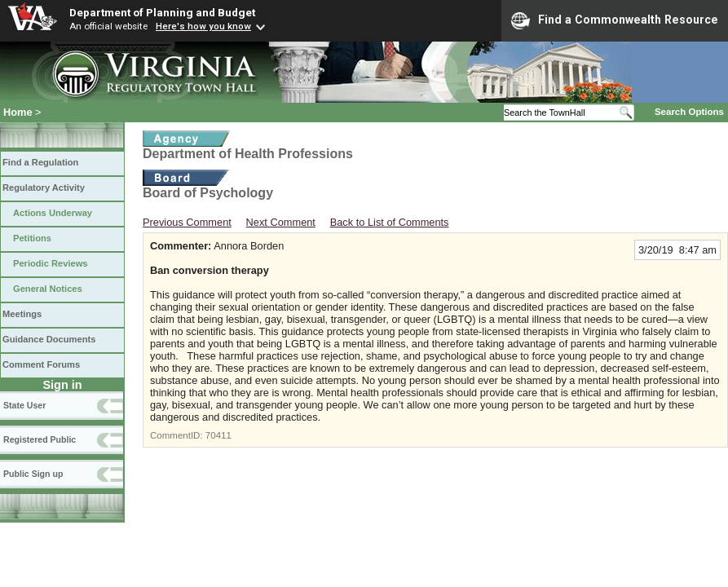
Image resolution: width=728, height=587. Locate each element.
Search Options (689, 112)
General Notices (48, 289)
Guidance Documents (49, 339)
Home (18, 112)
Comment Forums (41, 364)
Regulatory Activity (44, 188)
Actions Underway (53, 213)
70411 (218, 435)
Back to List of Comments (390, 222)
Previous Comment (187, 222)
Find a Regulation (40, 162)
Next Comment (281, 222)
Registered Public (40, 439)
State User (24, 405)
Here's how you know (203, 26)
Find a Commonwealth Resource (615, 20)
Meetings (22, 314)
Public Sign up (33, 474)
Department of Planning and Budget (162, 12)
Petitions (32, 238)
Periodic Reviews (51, 263)
